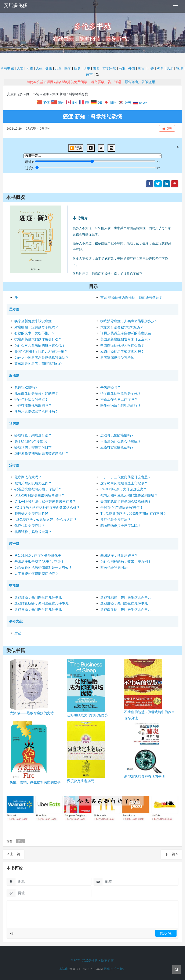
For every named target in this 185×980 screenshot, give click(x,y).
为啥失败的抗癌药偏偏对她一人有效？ (43, 568)
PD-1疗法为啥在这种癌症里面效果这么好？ (47, 508)
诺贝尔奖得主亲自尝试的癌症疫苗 (126, 333)
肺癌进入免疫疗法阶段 (31, 514)
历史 (77, 68)
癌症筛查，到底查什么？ (33, 435)
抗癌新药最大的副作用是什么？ (38, 339)
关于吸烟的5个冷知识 (31, 441)
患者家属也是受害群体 (117, 358)
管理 (179, 68)
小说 (151, 68)
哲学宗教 (109, 68)
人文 (20, 68)
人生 (39, 68)
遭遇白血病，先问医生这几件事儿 (126, 609)
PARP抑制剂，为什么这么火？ (123, 489)
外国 (132, 68)
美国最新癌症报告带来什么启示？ (126, 339)
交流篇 (14, 586)
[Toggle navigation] (175, 5)
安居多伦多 (16, 5)
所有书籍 (7, 68)
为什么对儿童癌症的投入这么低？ (40, 345)
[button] (167, 128)
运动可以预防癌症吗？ (117, 435)
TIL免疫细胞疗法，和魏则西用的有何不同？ (133, 514)
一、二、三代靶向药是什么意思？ (126, 477)
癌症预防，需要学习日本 (33, 447)
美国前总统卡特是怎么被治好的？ (126, 501)
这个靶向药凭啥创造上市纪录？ (124, 483)
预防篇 (14, 423)
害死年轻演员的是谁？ (31, 400)
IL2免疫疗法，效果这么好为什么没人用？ (46, 520)
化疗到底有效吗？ (28, 477)
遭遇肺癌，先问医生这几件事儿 (38, 597)
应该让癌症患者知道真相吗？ (122, 352)
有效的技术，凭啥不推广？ (35, 333)
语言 (89, 75)
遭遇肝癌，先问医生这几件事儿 (124, 603)
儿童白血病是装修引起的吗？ (36, 393)
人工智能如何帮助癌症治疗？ (36, 574)
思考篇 (14, 309)
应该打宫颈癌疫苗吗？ (117, 447)
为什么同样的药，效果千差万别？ (126, 561)
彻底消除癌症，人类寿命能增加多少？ (129, 321)
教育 (160, 68)
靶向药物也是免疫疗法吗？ (121, 526)
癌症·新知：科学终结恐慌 (70, 94)
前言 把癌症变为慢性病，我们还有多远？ (131, 297)
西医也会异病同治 (114, 568)
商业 (122, 68)
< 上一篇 (14, 854)
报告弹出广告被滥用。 (142, 82)
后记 (18, 633)
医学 (68, 68)
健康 (49, 68)
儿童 (58, 68)
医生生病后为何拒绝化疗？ (121, 405)
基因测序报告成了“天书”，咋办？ (39, 561)
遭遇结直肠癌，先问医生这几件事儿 (41, 603)
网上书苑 (33, 94)
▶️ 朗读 (76, 148)
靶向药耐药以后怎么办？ (33, 483)
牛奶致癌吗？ (110, 387)
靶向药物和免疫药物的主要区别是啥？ (129, 495)
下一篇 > (171, 854)
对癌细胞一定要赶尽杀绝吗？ (36, 327)
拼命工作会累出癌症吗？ (119, 400)
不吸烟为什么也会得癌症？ (121, 441)
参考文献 (16, 621)
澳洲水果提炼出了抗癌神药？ (36, 412)
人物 (30, 68)
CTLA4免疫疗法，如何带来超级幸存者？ (45, 501)
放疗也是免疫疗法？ (116, 520)
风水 (170, 68)
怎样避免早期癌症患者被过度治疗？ (41, 453)
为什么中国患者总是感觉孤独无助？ (41, 358)
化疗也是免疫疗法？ (30, 526)
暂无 (21, 841)
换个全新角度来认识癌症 (33, 321)
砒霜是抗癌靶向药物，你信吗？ (38, 489)
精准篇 (14, 544)
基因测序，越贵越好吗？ (119, 556)
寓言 (141, 68)
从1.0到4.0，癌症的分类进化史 (38, 556)
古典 (96, 68)
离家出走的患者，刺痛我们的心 (38, 364)
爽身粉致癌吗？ (26, 387)
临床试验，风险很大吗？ (33, 532)
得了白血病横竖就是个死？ (121, 393)
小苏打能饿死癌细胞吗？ (33, 405)
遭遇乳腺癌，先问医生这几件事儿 (126, 597)
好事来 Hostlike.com (86, 969)
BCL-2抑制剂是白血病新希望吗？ (39, 495)
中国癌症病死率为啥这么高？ (122, 345)
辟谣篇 (14, 375)
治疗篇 (14, 465)
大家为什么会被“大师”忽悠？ (122, 327)
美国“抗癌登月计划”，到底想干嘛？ (41, 352)
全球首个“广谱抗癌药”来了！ (122, 508)
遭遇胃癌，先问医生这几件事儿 (38, 609)
